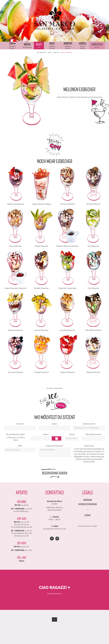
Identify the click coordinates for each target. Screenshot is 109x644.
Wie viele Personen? (93, 434)
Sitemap (88, 515)
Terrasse (10, 438)
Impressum (88, 500)
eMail (20, 446)
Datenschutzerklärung (95, 449)
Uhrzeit (72, 434)
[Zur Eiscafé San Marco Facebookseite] (52, 539)
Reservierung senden (55, 473)
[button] (39, 46)
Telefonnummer (89, 424)
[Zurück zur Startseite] (54, 18)
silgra (95, 526)
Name (54, 424)
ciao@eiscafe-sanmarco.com (55, 529)
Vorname (20, 424)
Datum (46, 434)
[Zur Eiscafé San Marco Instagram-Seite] (57, 539)
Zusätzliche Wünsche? (54, 446)
